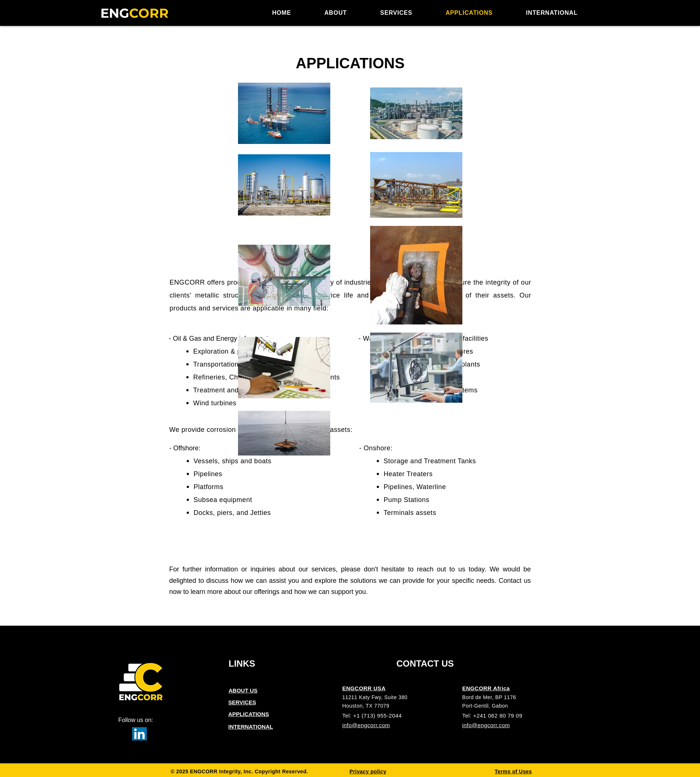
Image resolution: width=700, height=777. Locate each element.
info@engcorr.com (366, 725)
